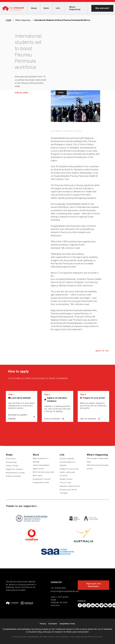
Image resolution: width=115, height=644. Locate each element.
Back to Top (102, 351)
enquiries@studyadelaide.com (65, 591)
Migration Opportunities (70, 486)
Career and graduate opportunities (41, 467)
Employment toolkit (41, 483)
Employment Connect (42, 479)
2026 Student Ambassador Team (98, 460)
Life (58, 8)
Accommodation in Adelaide (68, 464)
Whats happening (23, 20)
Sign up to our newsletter (93, 585)
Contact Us (56, 582)
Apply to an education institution (57, 400)
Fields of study (12, 466)
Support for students (14, 469)
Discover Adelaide (67, 459)
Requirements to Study (15, 473)
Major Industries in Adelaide (41, 460)
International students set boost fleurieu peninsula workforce (62, 20)
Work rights (38, 475)
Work (46, 8)
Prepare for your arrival (94, 398)
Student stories (66, 479)
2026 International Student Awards (98, 467)
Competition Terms (67, 624)
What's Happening (75, 8)
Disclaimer (53, 624)
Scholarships (11, 462)
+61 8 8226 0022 (58, 588)
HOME (9, 20)
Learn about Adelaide (21, 398)
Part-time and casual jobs (43, 472)
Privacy (43, 624)
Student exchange (13, 476)
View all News (22, 92)
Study (34, 8)
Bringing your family (68, 490)
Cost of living (65, 483)
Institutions (11, 459)
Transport (64, 493)
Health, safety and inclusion (67, 474)
